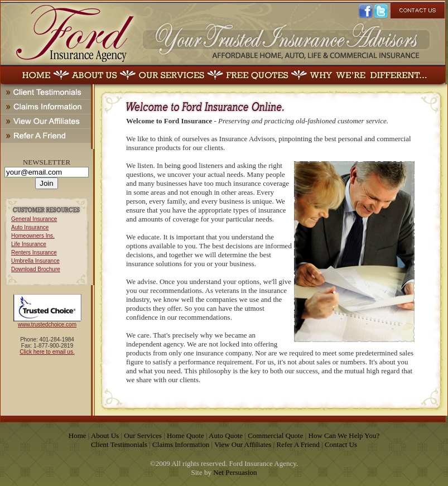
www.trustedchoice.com (47, 324)
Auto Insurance (30, 227)
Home (78, 436)
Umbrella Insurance (35, 261)
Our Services (143, 436)
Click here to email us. (47, 352)
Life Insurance (29, 244)
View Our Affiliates (243, 444)
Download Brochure (36, 269)
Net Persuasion (235, 472)
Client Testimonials (119, 444)
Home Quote (186, 436)
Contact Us (341, 444)
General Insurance (34, 219)
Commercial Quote (275, 436)
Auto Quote (226, 436)
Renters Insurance (34, 252)
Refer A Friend (298, 444)
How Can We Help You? (344, 436)
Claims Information (181, 444)
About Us (105, 436)
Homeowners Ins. (33, 236)
